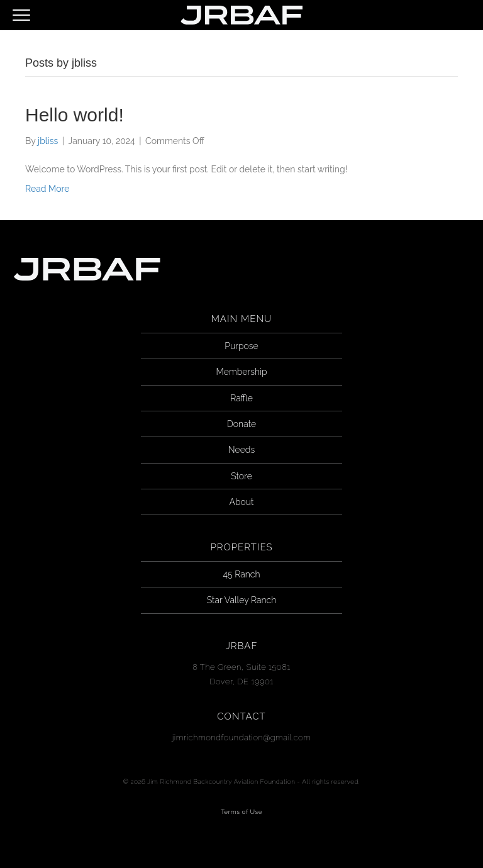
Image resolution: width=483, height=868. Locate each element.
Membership (242, 372)
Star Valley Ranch (241, 600)
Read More (47, 189)
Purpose (241, 346)
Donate (241, 424)
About (241, 502)
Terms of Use (241, 812)
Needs (241, 450)
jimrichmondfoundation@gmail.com (242, 737)
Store (241, 476)
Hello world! (75, 115)
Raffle (241, 398)
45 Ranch (242, 574)
